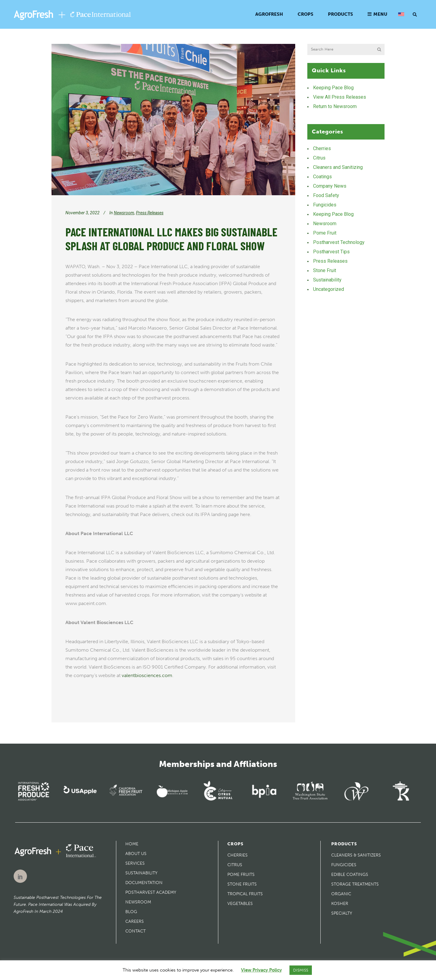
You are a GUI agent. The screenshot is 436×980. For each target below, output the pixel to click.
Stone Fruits (242, 884)
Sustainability (327, 280)
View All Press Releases (340, 97)
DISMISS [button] (301, 970)
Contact (135, 931)
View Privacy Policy (261, 970)
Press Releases (150, 213)
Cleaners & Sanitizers (356, 855)
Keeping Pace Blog (333, 88)
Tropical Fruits (245, 894)
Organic (341, 894)
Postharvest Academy (151, 892)
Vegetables (240, 904)
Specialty (342, 913)
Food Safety (326, 195)
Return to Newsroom (335, 106)
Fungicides (325, 205)
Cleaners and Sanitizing (338, 167)
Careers (135, 921)
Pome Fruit (325, 233)
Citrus (319, 158)
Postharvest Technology (339, 242)
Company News (330, 186)
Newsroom (124, 213)
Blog (131, 912)
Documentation (144, 883)
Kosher (340, 904)
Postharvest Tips (331, 252)
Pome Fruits (241, 875)
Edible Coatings (350, 875)
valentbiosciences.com (147, 675)
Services (135, 863)
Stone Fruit (325, 270)
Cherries (322, 148)
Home (132, 844)
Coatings (322, 177)
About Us (136, 854)
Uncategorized (329, 289)
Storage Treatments (355, 884)
